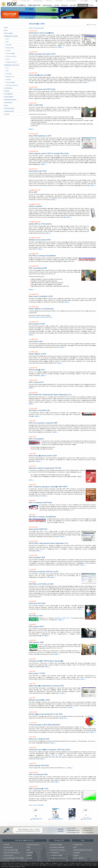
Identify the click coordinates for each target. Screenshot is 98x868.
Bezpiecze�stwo (9, 97)
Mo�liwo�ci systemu (74, 830)
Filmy (6, 30)
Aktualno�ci (83, 5)
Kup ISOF (73, 5)
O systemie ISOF (78, 845)
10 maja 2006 (32, 659)
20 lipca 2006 (32, 421)
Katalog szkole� (87, 819)
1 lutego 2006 (32, 763)
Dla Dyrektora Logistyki (57, 855)
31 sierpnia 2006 (33, 368)
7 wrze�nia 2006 (33, 339)
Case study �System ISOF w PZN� (14, 858)
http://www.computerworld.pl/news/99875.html (41, 317)
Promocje (7, 114)
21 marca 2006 (33, 723)
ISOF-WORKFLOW (25, 1)
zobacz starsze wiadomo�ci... (37, 805)
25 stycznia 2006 (33, 772)
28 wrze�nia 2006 (34, 254)
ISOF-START (49, 1)
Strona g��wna (20, 5)
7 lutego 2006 (32, 748)
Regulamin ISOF (9, 847)
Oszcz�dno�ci (9, 94)
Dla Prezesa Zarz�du (56, 845)
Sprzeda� (9, 45)
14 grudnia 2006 (33, 52)
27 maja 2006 (32, 601)
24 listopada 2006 (33, 134)
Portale (8, 59)
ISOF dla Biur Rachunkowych (12, 853)
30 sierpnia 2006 (33, 393)
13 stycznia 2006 (33, 787)
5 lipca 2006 (32, 500)
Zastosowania (47, 5)
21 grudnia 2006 (33, 31)
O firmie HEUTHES (79, 858)
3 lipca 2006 (32, 515)
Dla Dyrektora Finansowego (58, 850)
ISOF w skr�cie (9, 33)
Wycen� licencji (87, 830)
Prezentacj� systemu (73, 832)
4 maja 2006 (32, 671)
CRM (7, 39)
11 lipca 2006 (32, 466)
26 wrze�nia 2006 (34, 307)
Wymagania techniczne (11, 100)
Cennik (57, 5)
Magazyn (30, 855)
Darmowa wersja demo (33, 845)
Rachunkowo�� (10, 53)
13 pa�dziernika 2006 (35, 222)
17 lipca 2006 (32, 454)
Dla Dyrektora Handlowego (57, 847)
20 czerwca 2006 (33, 541)
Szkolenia (64, 5)
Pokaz (6, 105)
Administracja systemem (12, 85)
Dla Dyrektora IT (55, 853)
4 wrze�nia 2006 (33, 352)
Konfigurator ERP (9, 111)
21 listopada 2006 (33, 151)
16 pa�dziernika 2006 (35, 204)
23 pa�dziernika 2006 (35, 190)
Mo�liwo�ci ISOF (34, 5)
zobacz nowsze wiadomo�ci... (37, 28)
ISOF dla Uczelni (9, 855)
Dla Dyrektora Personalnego (58, 858)
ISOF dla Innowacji (9, 108)
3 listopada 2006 (33, 169)
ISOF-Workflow (9, 88)
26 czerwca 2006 (33, 527)
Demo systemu (72, 828)
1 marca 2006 (32, 737)
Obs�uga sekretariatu (12, 62)
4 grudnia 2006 (33, 103)
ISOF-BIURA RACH (38, 1)
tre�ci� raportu (63, 718)
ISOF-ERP (15, 1)
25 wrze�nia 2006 (34, 322)
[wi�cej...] (61, 47)
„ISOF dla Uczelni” (57, 755)
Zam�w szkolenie (88, 828)
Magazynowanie (10, 48)
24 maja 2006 (32, 614)
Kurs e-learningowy (88, 832)
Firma (91, 5)
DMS (7, 42)
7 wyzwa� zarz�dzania (57, 819)
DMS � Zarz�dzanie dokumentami (83, 850)
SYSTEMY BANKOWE (71, 1)
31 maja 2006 (32, 570)
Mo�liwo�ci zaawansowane (12, 65)
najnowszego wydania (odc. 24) (63, 618)
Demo (6, 27)
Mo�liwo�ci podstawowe (11, 36)
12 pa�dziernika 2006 (35, 238)
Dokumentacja (8, 103)
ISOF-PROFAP (59, 1)
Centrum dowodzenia (11, 56)
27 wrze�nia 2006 (34, 294)
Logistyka (8, 51)
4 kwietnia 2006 (33, 712)
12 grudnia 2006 (33, 73)
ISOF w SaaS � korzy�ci (11, 850)
